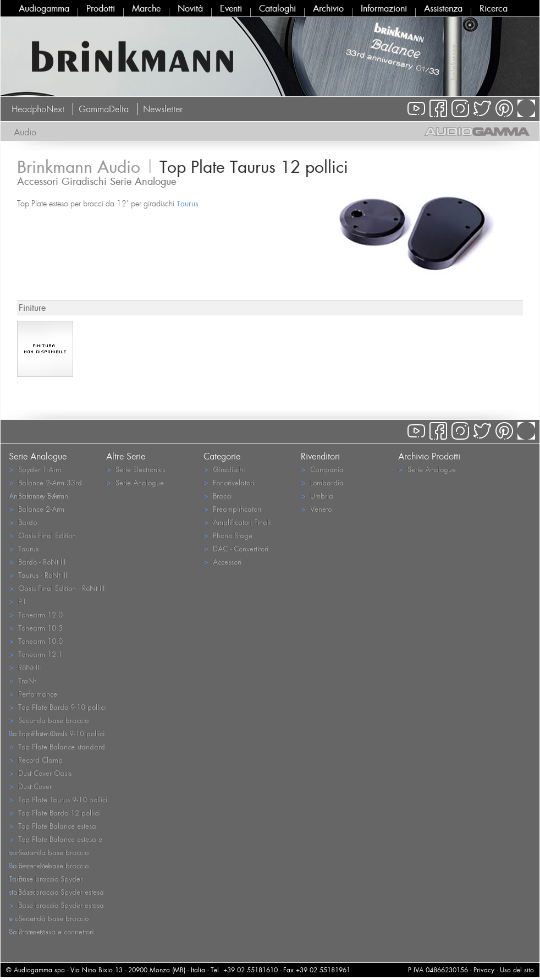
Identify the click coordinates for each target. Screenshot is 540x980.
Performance (33, 694)
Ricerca (494, 8)
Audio (25, 132)
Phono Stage (228, 535)
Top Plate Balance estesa (53, 826)
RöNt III (25, 667)
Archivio (328, 8)
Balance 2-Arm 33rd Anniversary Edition (45, 483)
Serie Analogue (135, 482)
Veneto (316, 509)
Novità (190, 8)
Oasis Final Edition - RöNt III (57, 588)
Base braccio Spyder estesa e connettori (56, 906)
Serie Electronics (136, 469)
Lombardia (322, 482)
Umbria (317, 496)
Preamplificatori (232, 509)
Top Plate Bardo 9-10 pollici (57, 707)
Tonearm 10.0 (36, 641)
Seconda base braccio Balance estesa (49, 853)
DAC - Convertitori (236, 548)
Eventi (231, 8)
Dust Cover (30, 786)
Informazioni (384, 8)
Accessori (222, 562)
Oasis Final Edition (42, 535)
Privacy (484, 970)
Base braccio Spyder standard (46, 879)
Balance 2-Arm (37, 509)
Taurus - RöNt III (38, 575)
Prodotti (101, 8)
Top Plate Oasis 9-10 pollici (57, 733)
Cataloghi (277, 8)
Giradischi (224, 469)
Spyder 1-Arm (35, 469)
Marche (146, 8)
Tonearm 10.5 (36, 628)
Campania (322, 469)
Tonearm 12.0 (36, 614)
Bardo (23, 522)
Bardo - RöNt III (37, 562)
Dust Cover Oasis (40, 773)
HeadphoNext (38, 109)
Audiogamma (44, 8)
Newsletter (163, 109)
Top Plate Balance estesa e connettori (56, 840)
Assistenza (443, 8)
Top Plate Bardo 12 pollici (54, 812)
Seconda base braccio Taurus (49, 866)
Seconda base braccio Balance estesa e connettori (51, 919)
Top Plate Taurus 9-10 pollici (58, 799)
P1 (18, 601)
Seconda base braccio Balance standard (49, 721)
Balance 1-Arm (37, 496)
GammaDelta (104, 109)
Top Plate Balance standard (57, 746)
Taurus (188, 203)
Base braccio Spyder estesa (56, 892)
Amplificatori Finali (237, 522)
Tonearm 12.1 (36, 654)
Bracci (217, 496)
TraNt (22, 680)
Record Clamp (36, 760)
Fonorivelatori (229, 482)
